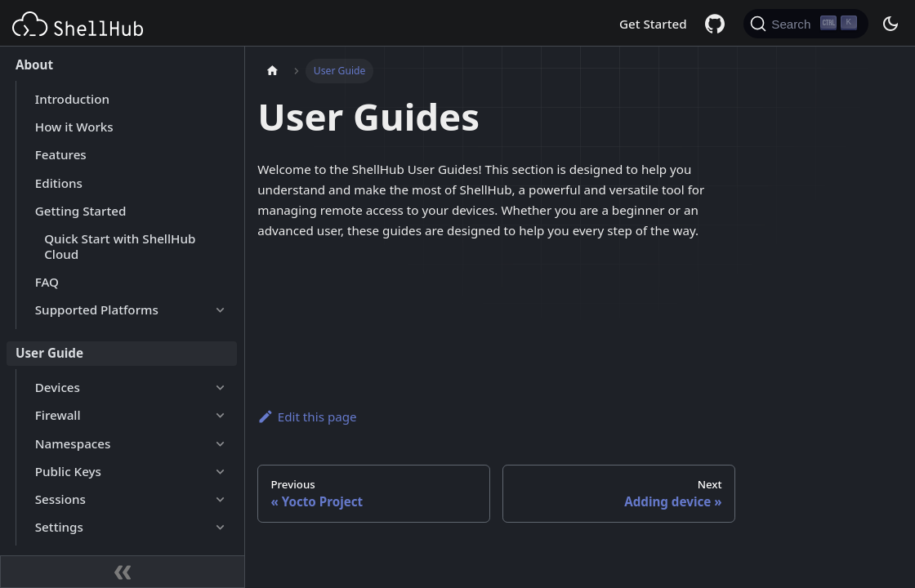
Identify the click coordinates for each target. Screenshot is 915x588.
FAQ (47, 282)
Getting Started (81, 211)
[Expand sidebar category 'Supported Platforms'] (220, 310)
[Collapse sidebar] (123, 572)
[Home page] (272, 71)
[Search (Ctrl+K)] (806, 24)
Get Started (653, 24)
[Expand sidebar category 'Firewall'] (220, 416)
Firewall (58, 415)
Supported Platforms (97, 310)
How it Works (74, 127)
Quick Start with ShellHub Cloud (120, 246)
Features (61, 154)
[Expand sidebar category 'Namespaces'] (220, 443)
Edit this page (307, 416)
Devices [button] (58, 387)
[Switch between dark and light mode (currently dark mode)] (890, 24)
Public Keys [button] (68, 471)
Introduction (72, 99)
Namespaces (73, 443)
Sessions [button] (60, 499)
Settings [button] (59, 527)
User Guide (49, 353)
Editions (59, 183)
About (34, 65)
